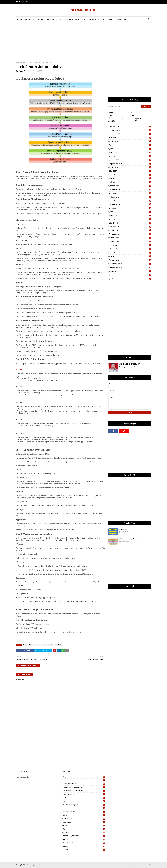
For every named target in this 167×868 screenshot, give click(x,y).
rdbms (84, 839)
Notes (37, 645)
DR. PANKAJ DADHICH (84, 10)
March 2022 (130, 223)
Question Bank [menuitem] (72, 19)
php (84, 829)
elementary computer (84, 805)
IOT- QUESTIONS (84, 812)
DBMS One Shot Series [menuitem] (94, 19)
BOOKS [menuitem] (40, 19)
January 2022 (130, 230)
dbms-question (84, 794)
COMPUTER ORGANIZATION (84, 791)
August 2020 (130, 271)
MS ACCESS (84, 822)
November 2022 (130, 208)
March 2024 (130, 178)
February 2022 (130, 227)
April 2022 (130, 219)
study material (47, 645)
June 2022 (130, 212)
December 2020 (130, 264)
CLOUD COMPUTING (84, 784)
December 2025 (130, 134)
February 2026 (130, 127)
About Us (112, 121)
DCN (84, 798)
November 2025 (130, 138)
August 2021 (130, 242)
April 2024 (130, 175)
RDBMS (133, 116)
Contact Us (148, 865)
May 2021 (130, 249)
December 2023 (130, 190)
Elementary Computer (117, 118)
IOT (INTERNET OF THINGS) (138, 119)
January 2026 (130, 130)
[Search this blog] (125, 107)
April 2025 (130, 156)
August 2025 (130, 141)
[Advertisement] (83, 42)
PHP (110, 116)
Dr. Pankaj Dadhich (23, 71)
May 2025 (130, 153)
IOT (31, 645)
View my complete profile (128, 367)
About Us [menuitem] (122, 19)
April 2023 (130, 201)
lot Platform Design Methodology (131, 539)
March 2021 (130, 256)
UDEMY (84, 850)
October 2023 (130, 197)
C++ (84, 780)
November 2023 (130, 193)
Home (18, 2)
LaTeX (84, 815)
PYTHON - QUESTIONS (84, 836)
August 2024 (130, 167)
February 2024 (130, 182)
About (25, 2)
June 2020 (130, 279)
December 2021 (130, 234)
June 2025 (130, 149)
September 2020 (130, 268)
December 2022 (130, 204)
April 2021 (130, 253)
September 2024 (130, 164)
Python (133, 113)
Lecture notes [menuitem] (54, 19)
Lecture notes (84, 819)
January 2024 (130, 186)
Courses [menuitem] (111, 19)
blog (25, 645)
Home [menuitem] (20, 19)
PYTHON (84, 832)
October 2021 (130, 238)
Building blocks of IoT (126, 529)
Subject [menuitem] (29, 19)
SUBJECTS (25, 62)
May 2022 (130, 216)
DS (84, 801)
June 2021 (130, 245)
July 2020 (130, 275)
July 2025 (130, 145)
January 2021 (130, 260)
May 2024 (130, 171)
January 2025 (130, 160)
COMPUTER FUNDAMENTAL (84, 787)
